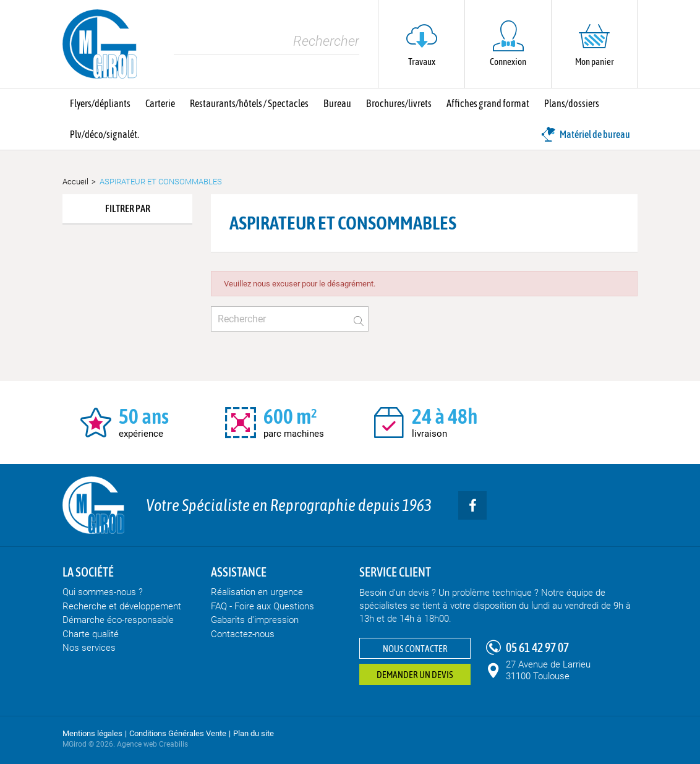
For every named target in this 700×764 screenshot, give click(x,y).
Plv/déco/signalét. (105, 134)
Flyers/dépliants (100, 103)
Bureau (337, 103)
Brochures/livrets (399, 103)
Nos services (89, 648)
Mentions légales (92, 733)
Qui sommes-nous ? (103, 592)
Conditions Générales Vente (178, 733)
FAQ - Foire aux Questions (262, 606)
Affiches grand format (488, 103)
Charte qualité (91, 634)
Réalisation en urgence (257, 592)
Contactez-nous (243, 634)
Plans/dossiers (572, 103)
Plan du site (254, 733)
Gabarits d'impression (255, 620)
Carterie (160, 103)
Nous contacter (415, 649)
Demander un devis (415, 675)
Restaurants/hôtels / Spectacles (249, 103)
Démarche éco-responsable (118, 620)
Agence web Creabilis (152, 744)
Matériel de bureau (586, 134)
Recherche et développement (122, 606)
